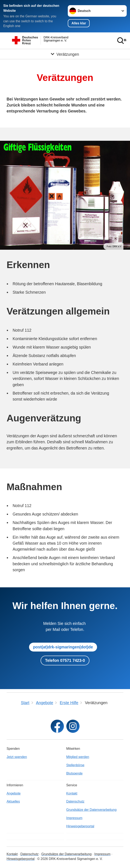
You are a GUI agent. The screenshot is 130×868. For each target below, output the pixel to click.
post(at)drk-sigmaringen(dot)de (63, 647)
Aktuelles (13, 801)
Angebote (14, 793)
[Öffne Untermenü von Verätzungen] (65, 54)
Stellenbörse (75, 765)
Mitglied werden (78, 757)
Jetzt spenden (17, 757)
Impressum (74, 818)
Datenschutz (75, 801)
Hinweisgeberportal (80, 826)
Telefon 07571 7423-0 (65, 660)
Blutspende (74, 773)
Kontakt (72, 793)
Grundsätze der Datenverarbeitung (91, 810)
